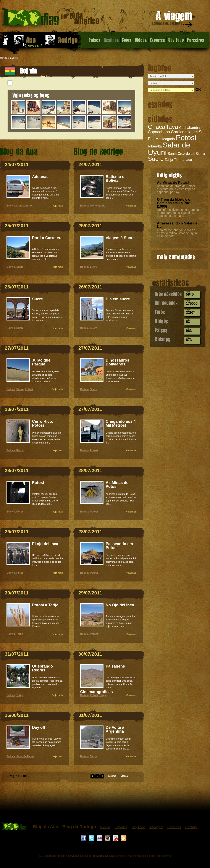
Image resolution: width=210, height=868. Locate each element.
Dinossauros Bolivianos (117, 362)
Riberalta (155, 146)
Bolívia (11, 206)
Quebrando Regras (42, 668)
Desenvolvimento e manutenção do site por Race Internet (138, 856)
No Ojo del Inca (120, 605)
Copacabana (159, 132)
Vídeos (105, 827)
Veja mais (58, 206)
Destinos (111, 40)
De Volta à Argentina (115, 729)
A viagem (173, 20)
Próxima (111, 776)
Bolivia (14, 58)
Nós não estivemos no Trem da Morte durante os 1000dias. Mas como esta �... (178, 213)
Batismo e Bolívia (115, 179)
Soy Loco (176, 40)
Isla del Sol (195, 132)
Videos (141, 40)
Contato (191, 827)
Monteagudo (165, 139)
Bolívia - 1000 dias (51, 18)
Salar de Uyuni (169, 149)
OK (198, 90)
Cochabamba (190, 128)
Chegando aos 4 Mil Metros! (121, 423)
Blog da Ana (45, 827)
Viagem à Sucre (120, 238)
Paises (94, 40)
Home (4, 58)
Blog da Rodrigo (79, 827)
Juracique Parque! (41, 362)
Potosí (186, 138)
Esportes (157, 40)
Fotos (127, 40)
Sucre (156, 159)
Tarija (169, 160)
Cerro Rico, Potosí (43, 423)
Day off (39, 727)
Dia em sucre (118, 299)
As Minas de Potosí (173, 183)
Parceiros (196, 40)
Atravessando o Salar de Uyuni (177, 225)
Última (124, 776)
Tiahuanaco (183, 160)
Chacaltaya (163, 127)
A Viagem (156, 827)
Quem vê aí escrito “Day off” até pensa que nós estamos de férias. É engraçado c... (47, 742)
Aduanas (40, 177)
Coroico (178, 132)
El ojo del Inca (45, 544)
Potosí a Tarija (45, 605)
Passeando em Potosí (119, 546)
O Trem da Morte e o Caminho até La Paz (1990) (174, 203)
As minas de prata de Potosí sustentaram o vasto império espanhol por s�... (176, 189)
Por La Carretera (47, 238)
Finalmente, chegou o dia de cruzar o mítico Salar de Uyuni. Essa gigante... (178, 233)
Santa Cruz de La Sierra (186, 154)
